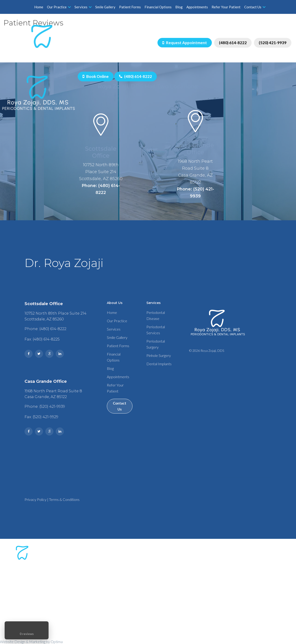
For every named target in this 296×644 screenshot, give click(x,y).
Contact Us (255, 7)
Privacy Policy (35, 499)
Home (39, 7)
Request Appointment (185, 43)
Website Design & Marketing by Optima (31, 642)
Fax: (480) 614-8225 (42, 339)
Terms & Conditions (64, 499)
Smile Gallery (105, 7)
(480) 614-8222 (233, 43)
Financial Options (158, 7)
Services (83, 7)
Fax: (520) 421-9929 (41, 417)
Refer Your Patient (226, 7)
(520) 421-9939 (273, 43)
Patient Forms (130, 7)
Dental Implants (159, 364)
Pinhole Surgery (159, 355)
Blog (179, 7)
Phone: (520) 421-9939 (195, 193)
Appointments (197, 7)
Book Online (96, 76)
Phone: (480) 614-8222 (101, 189)
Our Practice (59, 7)
